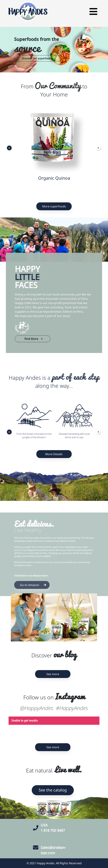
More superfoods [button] (54, 206)
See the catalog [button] (53, 790)
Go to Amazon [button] (33, 585)
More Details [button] (54, 454)
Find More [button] (33, 339)
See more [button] (53, 674)
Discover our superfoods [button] (39, 58)
